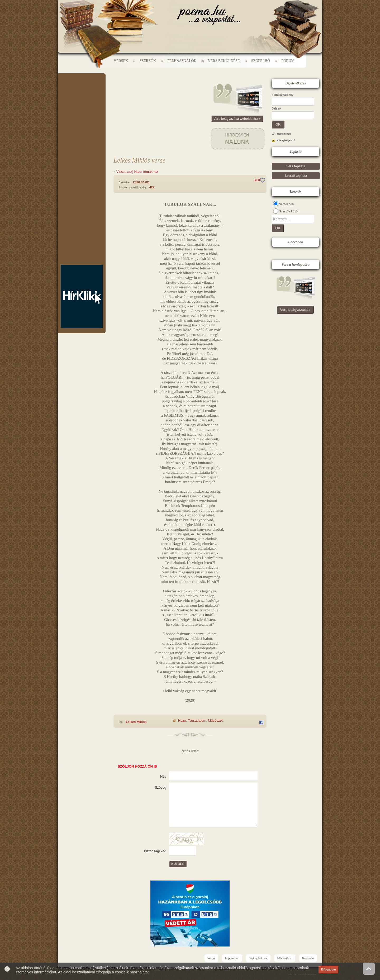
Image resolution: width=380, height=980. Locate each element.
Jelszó (276, 108)
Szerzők (148, 61)
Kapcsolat (308, 958)
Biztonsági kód (155, 851)
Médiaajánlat (285, 958)
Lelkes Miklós (136, 722)
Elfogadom (328, 969)
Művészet (215, 720)
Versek (121, 61)
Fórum (288, 61)
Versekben (286, 204)
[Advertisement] (82, 89)
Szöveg (161, 788)
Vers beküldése (224, 61)
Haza (182, 720)
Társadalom (197, 720)
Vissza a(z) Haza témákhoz (137, 172)
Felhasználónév (283, 95)
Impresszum (232, 958)
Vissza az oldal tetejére (369, 969)
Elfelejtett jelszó (286, 140)
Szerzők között (289, 211)
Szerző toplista (296, 176)
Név (163, 776)
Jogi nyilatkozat (258, 958)
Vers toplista (296, 166)
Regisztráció (284, 134)
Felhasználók (182, 61)
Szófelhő (261, 61)
